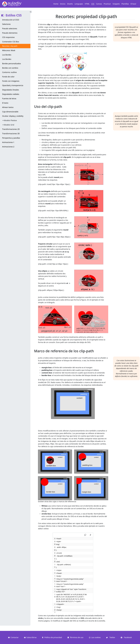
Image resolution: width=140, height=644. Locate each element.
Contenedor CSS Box (11, 42)
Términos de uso (75, 637)
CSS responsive (8, 37)
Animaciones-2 (8, 147)
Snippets (116, 4)
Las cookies (95, 637)
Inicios (63, 4)
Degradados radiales (11, 94)
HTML (87, 4)
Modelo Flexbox (10, 120)
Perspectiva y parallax (11, 138)
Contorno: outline (9, 72)
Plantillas (125, 4)
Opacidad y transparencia (13, 85)
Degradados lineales (11, 90)
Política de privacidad (52, 637)
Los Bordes (7, 55)
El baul (133, 4)
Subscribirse (30, 637)
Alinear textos (8, 107)
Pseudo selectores (10, 28)
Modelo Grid (9, 125)
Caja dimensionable (10, 112)
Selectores (6, 24)
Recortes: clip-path (10, 46)
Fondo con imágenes (11, 81)
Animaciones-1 (8, 142)
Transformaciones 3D (11, 134)
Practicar (107, 4)
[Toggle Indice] (31, 12)
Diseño (70, 4)
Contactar (13, 637)
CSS (93, 4)
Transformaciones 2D (11, 129)
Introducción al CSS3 (11, 20)
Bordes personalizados (12, 63)
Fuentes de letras (9, 99)
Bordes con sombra (10, 68)
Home (56, 4)
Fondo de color (8, 77)
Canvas (99, 4)
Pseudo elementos (10, 33)
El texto (5, 103)
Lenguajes (79, 4)
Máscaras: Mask (9, 50)
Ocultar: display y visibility (13, 116)
